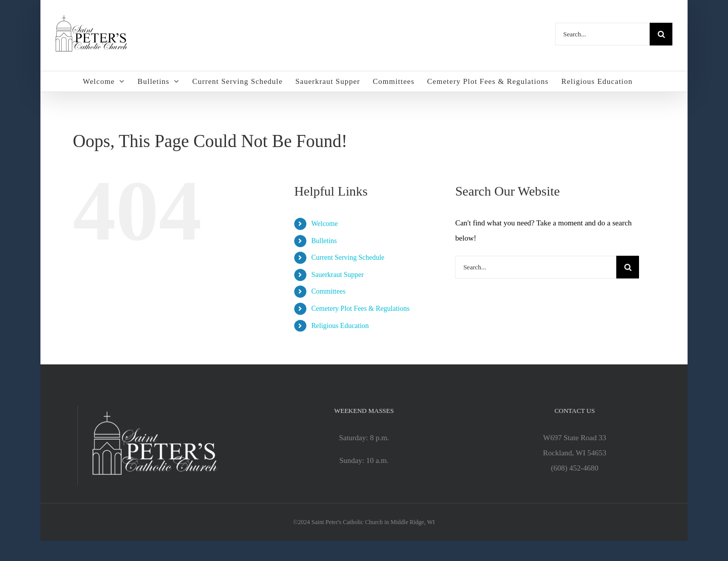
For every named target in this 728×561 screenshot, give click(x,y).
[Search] (661, 34)
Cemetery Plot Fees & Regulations (360, 309)
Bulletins (324, 241)
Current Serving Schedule (348, 258)
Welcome (325, 224)
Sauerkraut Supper (338, 275)
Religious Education (340, 326)
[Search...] (602, 34)
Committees (329, 291)
